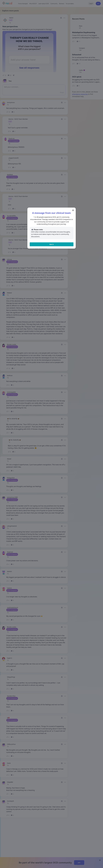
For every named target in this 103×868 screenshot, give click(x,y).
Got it (51, 244)
